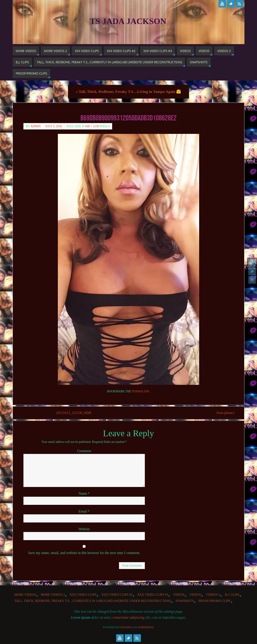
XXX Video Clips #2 (117, 595)
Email (84, 511)
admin (36, 126)
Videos (179, 595)
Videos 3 (213, 595)
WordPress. (146, 627)
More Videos (25, 595)
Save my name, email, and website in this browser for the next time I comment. (84, 553)
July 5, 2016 (54, 126)
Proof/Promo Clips (214, 601)
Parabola (128, 627)
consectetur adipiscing (128, 618)
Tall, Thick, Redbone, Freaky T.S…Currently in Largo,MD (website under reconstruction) (93, 601)
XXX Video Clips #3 (153, 595)
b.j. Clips (232, 595)
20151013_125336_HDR (74, 413)
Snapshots (185, 601)
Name (84, 494)
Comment (84, 451)
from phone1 (225, 413)
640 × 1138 (92, 126)
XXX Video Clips (83, 595)
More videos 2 (53, 595)
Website (84, 529)
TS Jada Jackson (128, 21)
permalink (141, 391)
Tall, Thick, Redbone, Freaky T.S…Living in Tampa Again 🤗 (129, 92)
